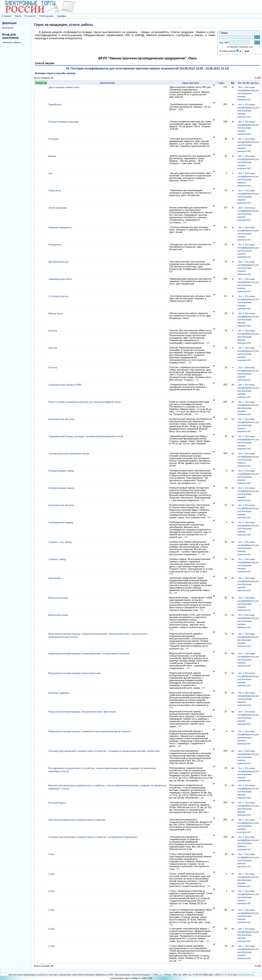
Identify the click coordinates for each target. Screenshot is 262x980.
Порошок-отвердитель (60, 227)
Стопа (52, 854)
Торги (18, 16)
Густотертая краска (59, 296)
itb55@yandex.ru (246, 974)
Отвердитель (55, 245)
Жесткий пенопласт (59, 262)
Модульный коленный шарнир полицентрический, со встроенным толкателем (89, 653)
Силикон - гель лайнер (60, 542)
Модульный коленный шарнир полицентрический (75, 673)
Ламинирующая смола (60, 279)
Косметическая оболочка (62, 419)
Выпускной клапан (59, 598)
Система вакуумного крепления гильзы (69, 454)
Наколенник (55, 578)
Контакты (8, 28)
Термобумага (55, 104)
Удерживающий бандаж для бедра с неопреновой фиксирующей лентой (86, 436)
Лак (51, 173)
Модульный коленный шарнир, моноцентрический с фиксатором (82, 712)
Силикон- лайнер (58, 559)
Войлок (53, 156)
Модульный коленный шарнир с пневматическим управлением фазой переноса (90, 731)
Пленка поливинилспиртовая (64, 122)
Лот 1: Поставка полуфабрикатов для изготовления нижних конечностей (248, 93)
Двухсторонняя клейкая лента (64, 87)
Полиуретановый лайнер (62, 471)
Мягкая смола (56, 313)
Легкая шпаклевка (58, 208)
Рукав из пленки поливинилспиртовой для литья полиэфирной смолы (85, 402)
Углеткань (54, 139)
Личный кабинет (12, 42)
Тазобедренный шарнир (61, 522)
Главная (7, 16)
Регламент (30, 16)
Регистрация (46, 16)
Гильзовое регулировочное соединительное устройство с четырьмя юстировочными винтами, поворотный (104, 751)
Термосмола (55, 191)
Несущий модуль (58, 803)
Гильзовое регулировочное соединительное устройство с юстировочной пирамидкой (93, 837)
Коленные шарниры (59, 693)
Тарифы (61, 16)
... (184, 222)
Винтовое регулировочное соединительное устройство (77, 820)
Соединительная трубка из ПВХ (65, 385)
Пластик (53, 331)
